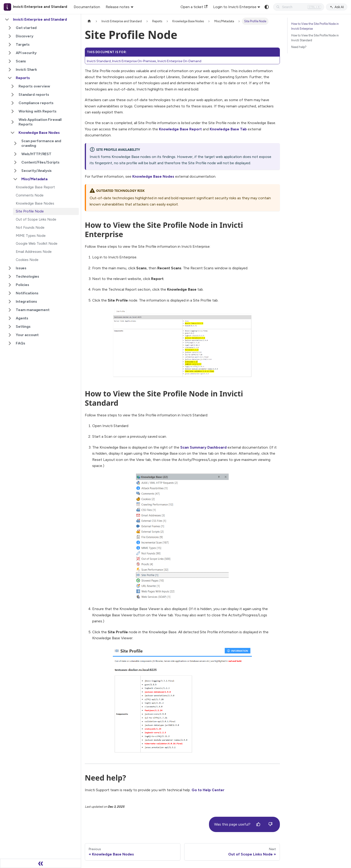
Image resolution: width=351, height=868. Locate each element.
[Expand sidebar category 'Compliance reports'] (13, 103)
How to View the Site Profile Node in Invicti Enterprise (315, 26)
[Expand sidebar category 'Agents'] (10, 318)
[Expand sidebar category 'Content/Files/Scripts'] (15, 162)
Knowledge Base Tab (228, 129)
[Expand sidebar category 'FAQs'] (10, 343)
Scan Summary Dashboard (203, 447)
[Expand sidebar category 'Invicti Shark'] (10, 70)
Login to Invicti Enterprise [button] (235, 7)
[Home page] (89, 21)
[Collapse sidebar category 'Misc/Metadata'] (15, 179)
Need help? (299, 47)
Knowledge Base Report (180, 129)
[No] (270, 824)
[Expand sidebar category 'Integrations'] (10, 302)
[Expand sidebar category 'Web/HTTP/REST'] (15, 154)
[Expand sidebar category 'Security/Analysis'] (15, 171)
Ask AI (337, 7)
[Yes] (258, 824)
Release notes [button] (118, 7)
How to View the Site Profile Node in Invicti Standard (315, 38)
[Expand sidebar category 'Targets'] (10, 45)
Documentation (87, 7)
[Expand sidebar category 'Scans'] (10, 61)
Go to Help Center (208, 790)
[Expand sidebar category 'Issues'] (10, 268)
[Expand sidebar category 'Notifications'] (10, 293)
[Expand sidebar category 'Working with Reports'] (13, 111)
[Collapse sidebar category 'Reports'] (10, 78)
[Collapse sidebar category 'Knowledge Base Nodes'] (13, 133)
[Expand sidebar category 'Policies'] (10, 285)
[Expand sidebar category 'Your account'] (10, 335)
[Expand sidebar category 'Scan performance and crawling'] (15, 143)
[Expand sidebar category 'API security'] (10, 53)
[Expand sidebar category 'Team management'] (10, 310)
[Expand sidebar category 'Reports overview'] (13, 86)
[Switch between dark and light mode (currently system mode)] (267, 7)
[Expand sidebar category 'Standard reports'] (13, 95)
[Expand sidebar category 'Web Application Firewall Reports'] (13, 122)
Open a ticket (194, 7)
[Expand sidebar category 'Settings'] (10, 327)
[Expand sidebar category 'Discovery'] (10, 36)
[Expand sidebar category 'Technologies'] (10, 276)
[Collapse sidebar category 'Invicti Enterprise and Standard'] (7, 19)
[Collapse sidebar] (41, 863)
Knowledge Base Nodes (153, 176)
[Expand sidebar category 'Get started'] (10, 28)
